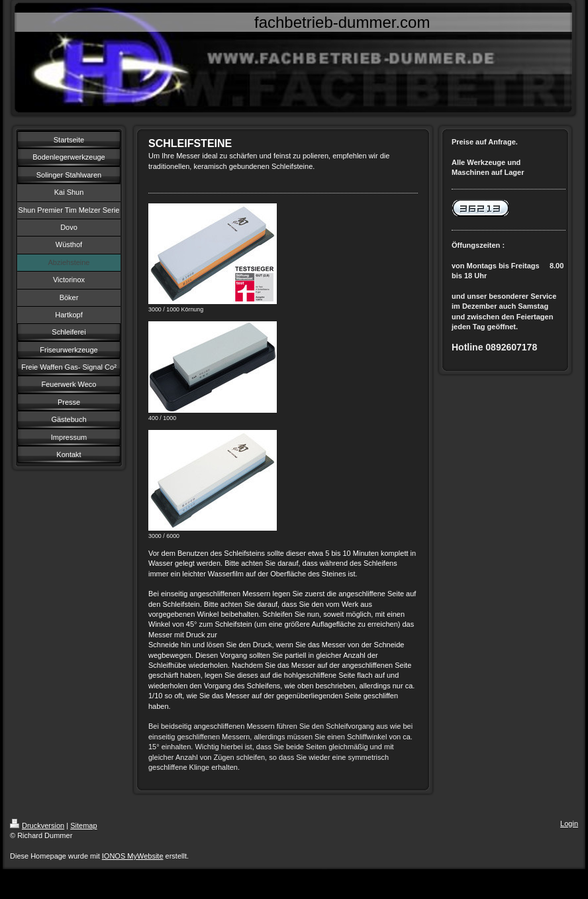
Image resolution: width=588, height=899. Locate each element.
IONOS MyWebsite (133, 856)
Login (569, 823)
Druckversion (37, 825)
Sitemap (83, 825)
